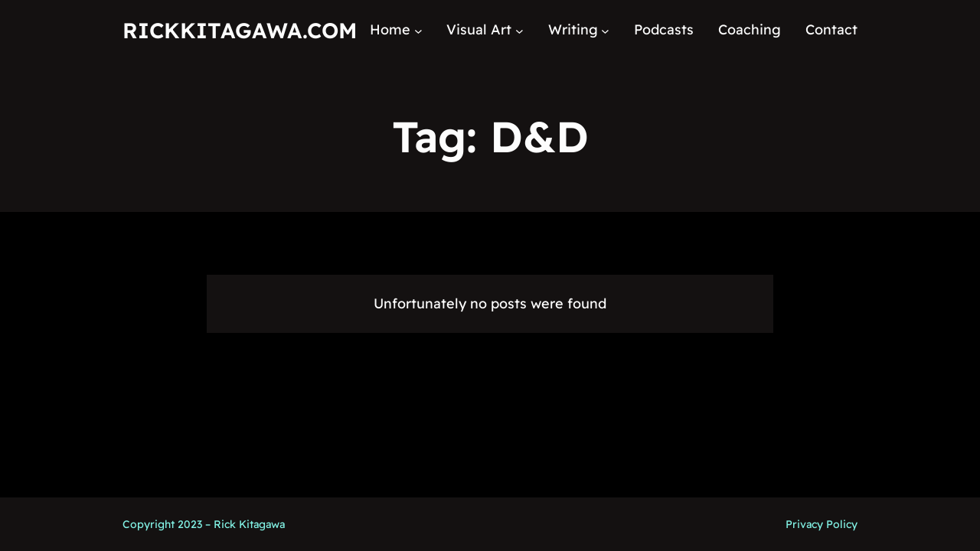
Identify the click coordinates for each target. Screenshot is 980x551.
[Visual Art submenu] (519, 30)
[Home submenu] (418, 30)
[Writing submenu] (605, 30)
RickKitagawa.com (240, 30)
